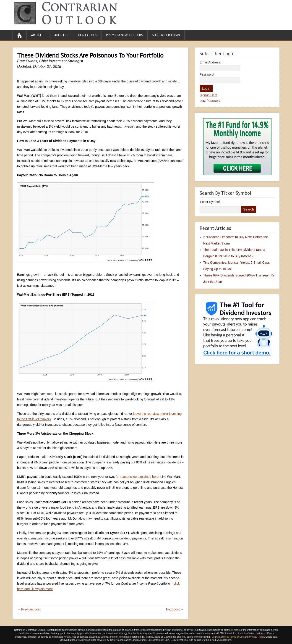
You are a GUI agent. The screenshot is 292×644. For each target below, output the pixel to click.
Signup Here (209, 95)
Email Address (210, 62)
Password (207, 74)
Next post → (175, 609)
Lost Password (210, 101)
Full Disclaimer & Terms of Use (227, 637)
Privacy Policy (257, 637)
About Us (62, 35)
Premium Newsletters (125, 35)
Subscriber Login (166, 35)
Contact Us (88, 35)
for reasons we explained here (137, 477)
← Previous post (29, 609)
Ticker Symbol (210, 202)
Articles (38, 35)
